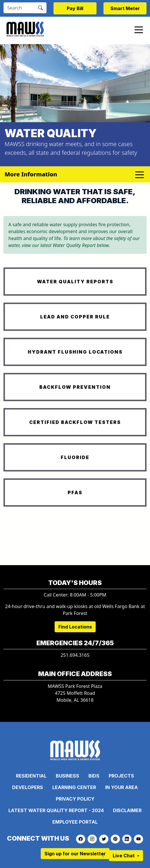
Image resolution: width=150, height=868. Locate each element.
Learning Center (74, 787)
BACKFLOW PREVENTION (75, 387)
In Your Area (122, 787)
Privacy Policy (75, 799)
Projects (121, 776)
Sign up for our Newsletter (75, 854)
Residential (31, 776)
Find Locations (75, 627)
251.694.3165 (75, 655)
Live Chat (124, 856)
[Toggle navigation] (139, 29)
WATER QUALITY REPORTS (75, 282)
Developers (28, 787)
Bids (94, 776)
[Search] (19, 8)
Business (67, 776)
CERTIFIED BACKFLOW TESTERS (75, 422)
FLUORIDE (75, 457)
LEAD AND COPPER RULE (75, 317)
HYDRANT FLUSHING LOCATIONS (75, 352)
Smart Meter (125, 8)
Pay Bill (75, 8)
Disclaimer (127, 810)
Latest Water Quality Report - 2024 (56, 810)
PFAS (75, 493)
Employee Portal (75, 822)
